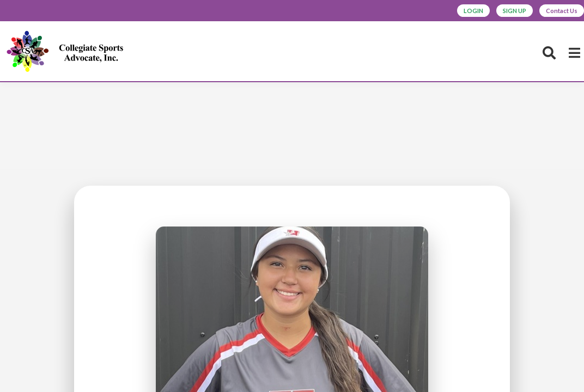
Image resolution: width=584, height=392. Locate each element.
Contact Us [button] (554, 12)
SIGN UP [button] (492, 12)
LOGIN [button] (438, 12)
